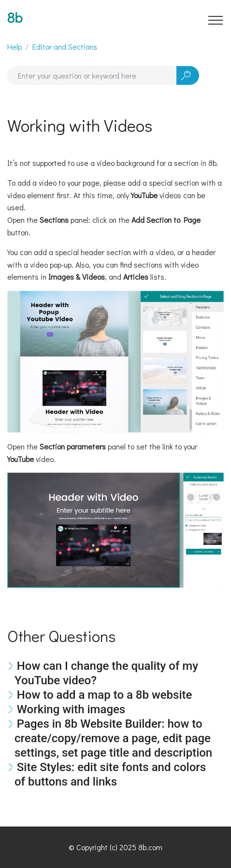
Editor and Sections (65, 47)
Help (14, 47)
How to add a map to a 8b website (105, 695)
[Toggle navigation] (216, 20)
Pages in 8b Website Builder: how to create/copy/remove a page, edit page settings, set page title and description (113, 738)
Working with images (71, 709)
